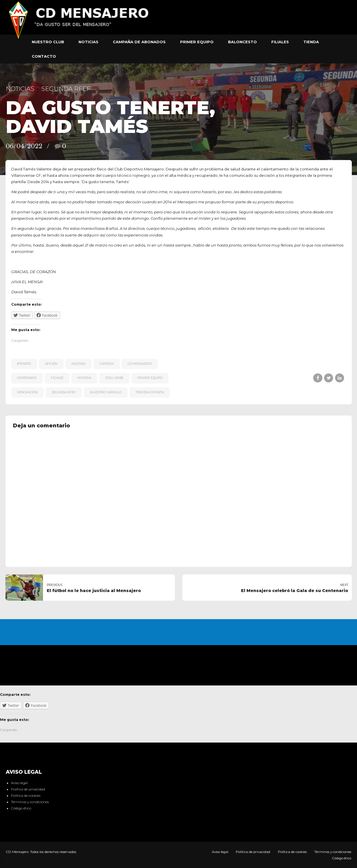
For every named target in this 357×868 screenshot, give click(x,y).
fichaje (57, 378)
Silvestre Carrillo (106, 392)
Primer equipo (197, 42)
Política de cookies (26, 796)
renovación (27, 392)
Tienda (311, 42)
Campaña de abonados (139, 42)
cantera (107, 364)
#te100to (24, 364)
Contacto (44, 56)
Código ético (21, 808)
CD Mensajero (140, 364)
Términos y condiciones (30, 802)
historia (84, 378)
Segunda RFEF (66, 89)
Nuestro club (48, 42)
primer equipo (150, 378)
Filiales (280, 42)
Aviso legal (19, 783)
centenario (27, 378)
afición (51, 364)
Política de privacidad (28, 789)
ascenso (78, 364)
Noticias (88, 42)
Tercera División (150, 392)
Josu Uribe (114, 378)
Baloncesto (242, 42)
